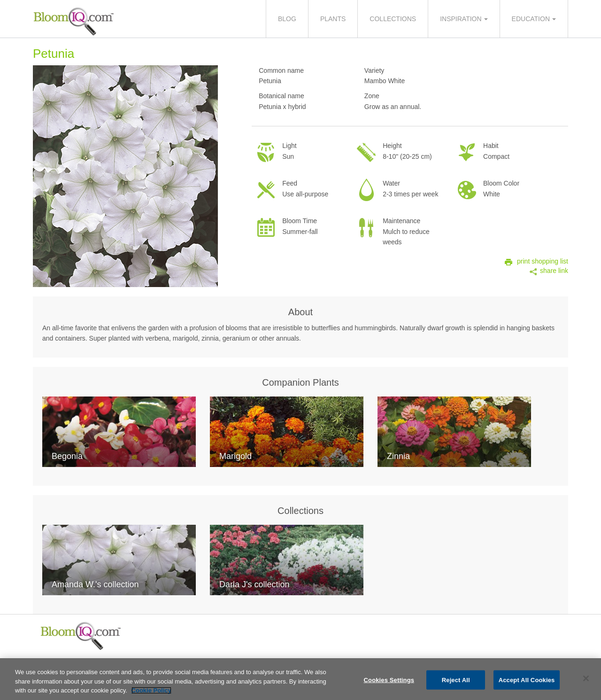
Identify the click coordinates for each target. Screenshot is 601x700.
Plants (333, 19)
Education (531, 19)
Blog (287, 19)
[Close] (586, 679)
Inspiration (461, 19)
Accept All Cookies (527, 681)
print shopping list (543, 261)
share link (554, 271)
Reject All (456, 681)
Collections (393, 19)
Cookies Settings (389, 681)
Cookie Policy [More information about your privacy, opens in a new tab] (151, 692)
